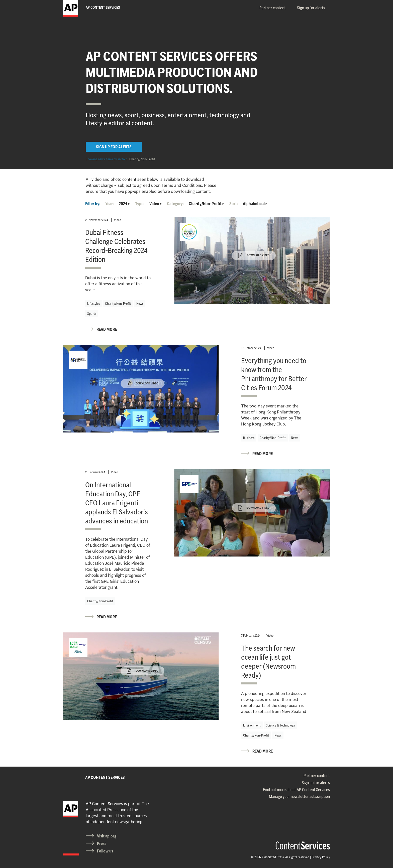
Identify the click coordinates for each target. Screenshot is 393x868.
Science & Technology (280, 725)
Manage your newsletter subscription (299, 796)
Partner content (273, 8)
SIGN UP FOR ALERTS (114, 147)
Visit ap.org (107, 836)
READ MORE (107, 329)
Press (102, 843)
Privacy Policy (321, 857)
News (140, 304)
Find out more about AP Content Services (296, 790)
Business (249, 438)
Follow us (105, 851)
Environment (252, 725)
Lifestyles (93, 304)
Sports (92, 314)
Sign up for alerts (311, 8)
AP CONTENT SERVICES (105, 777)
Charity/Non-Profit (142, 159)
